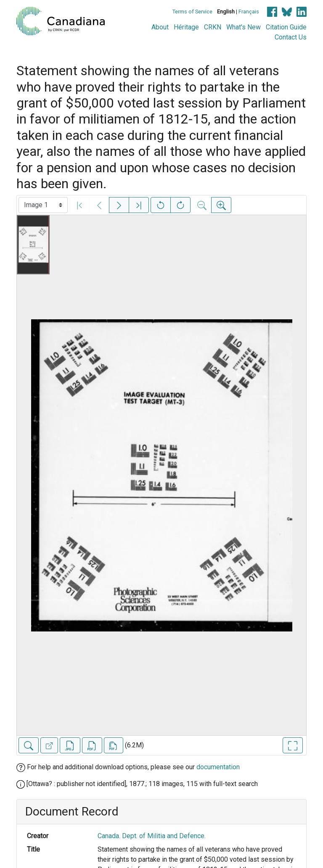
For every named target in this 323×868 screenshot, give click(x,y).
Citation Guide (286, 27)
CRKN (213, 27)
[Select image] (43, 205)
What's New (244, 27)
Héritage (186, 27)
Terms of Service (192, 12)
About (160, 27)
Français (249, 12)
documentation (218, 767)
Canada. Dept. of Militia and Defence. (152, 836)
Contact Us (291, 37)
